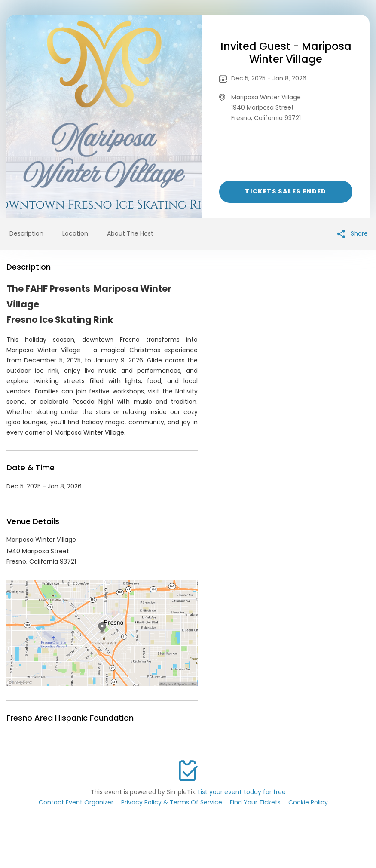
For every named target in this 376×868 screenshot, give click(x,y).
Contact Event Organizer (76, 802)
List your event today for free (242, 792)
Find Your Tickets (255, 802)
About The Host (130, 233)
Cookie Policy (308, 802)
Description (26, 233)
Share (353, 234)
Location (75, 233)
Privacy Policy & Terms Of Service (172, 802)
